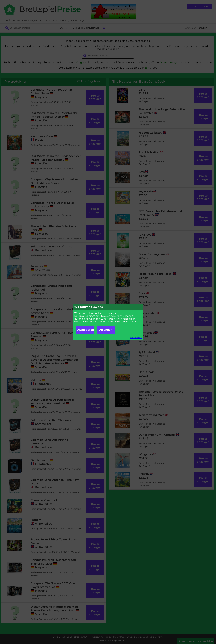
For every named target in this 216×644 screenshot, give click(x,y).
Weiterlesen (136, 338)
